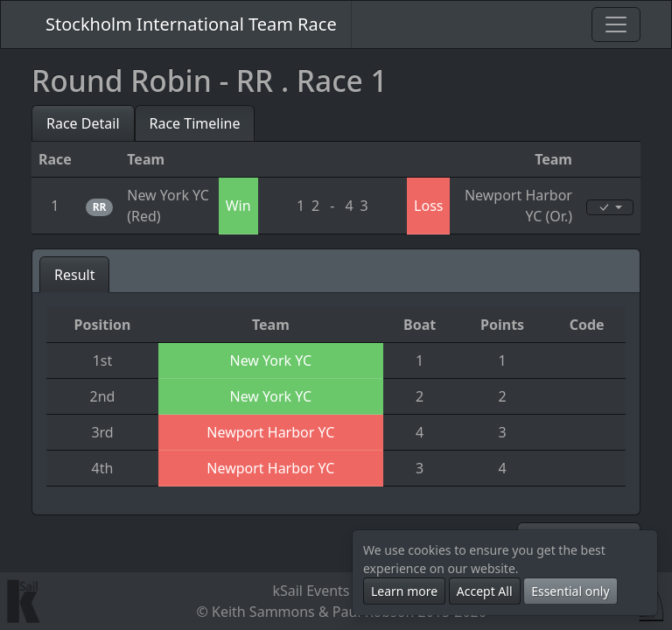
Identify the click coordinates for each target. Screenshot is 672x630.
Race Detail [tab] (83, 123)
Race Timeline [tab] (195, 123)
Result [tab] (74, 275)
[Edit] (610, 207)
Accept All (485, 591)
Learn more (404, 591)
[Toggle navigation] (616, 24)
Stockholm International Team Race (191, 24)
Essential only (570, 591)
